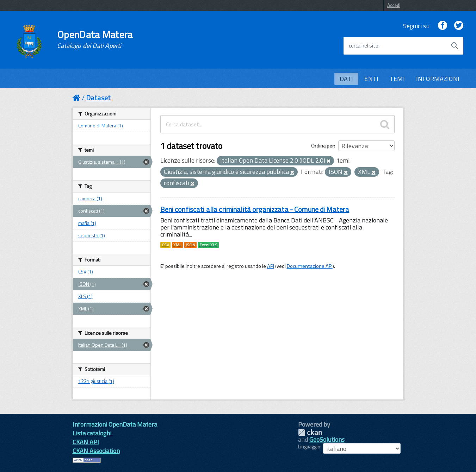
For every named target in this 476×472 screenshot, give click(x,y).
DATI (347, 79)
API (271, 266)
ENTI (371, 79)
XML (177, 245)
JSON (190, 245)
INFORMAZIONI (438, 79)
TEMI (397, 79)
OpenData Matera (95, 39)
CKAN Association (96, 451)
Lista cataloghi (92, 433)
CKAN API (86, 442)
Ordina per (323, 146)
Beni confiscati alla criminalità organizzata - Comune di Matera (255, 209)
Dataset (98, 98)
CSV (165, 245)
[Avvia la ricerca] (455, 46)
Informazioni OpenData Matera (115, 424)
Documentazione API (310, 266)
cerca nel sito (364, 46)
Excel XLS (208, 245)
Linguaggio (309, 447)
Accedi (394, 5)
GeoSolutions (327, 439)
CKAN (310, 432)
